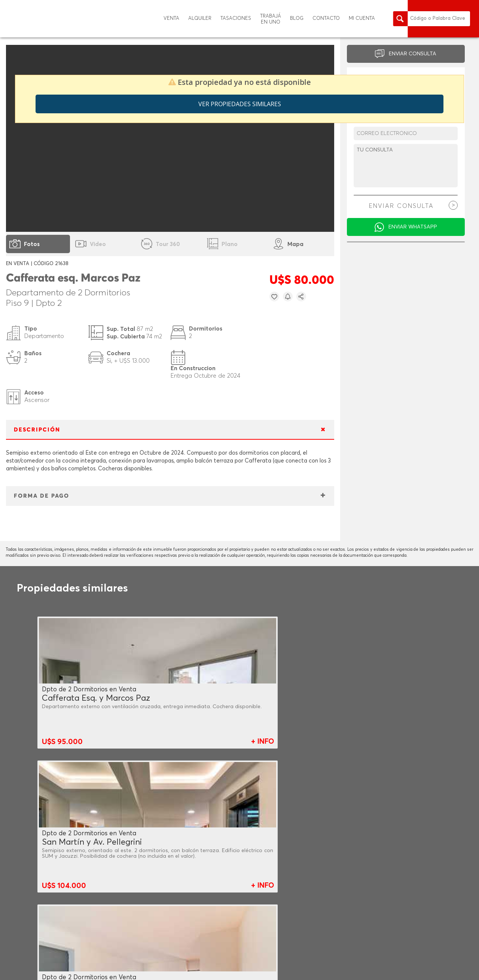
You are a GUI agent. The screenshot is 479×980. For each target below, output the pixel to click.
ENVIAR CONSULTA (413, 54)
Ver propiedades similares (240, 104)
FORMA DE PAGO (42, 496)
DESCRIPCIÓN (37, 430)
